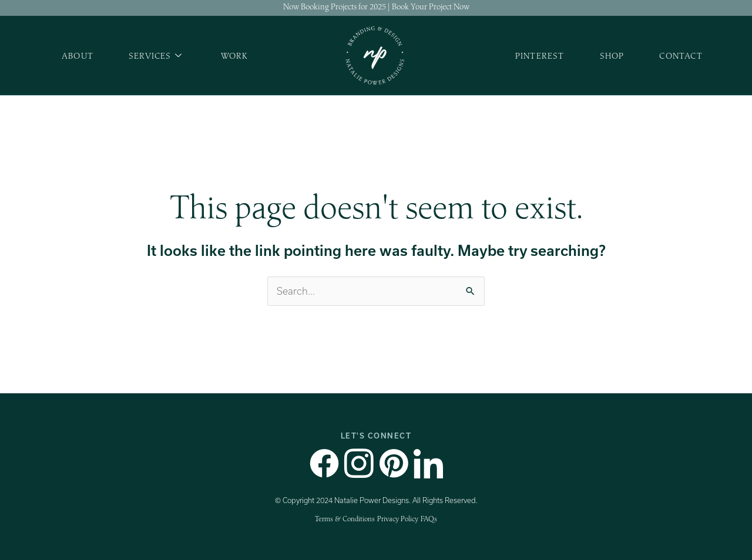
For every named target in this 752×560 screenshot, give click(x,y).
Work (235, 55)
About (78, 55)
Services (155, 56)
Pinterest (540, 55)
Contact (681, 55)
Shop (612, 55)
